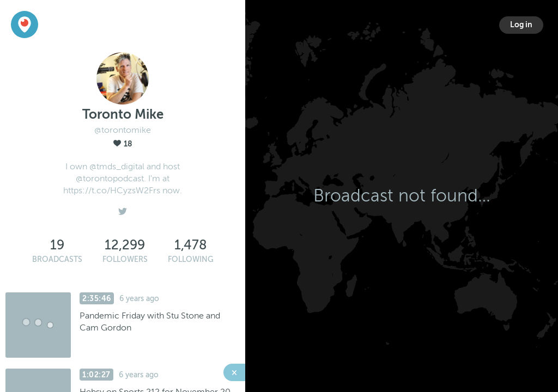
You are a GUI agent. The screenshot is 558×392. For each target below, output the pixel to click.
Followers (125, 259)
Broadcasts (57, 259)
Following (191, 259)
